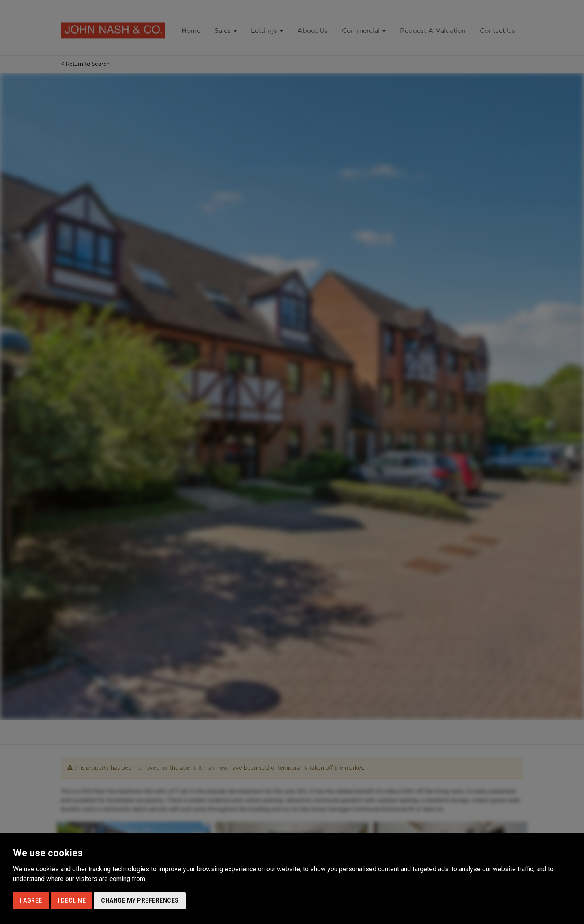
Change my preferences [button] (140, 900)
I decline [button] (72, 900)
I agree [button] (31, 900)
